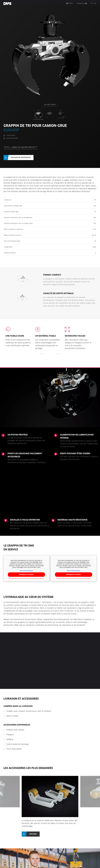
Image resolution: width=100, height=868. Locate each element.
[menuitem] (94, 3)
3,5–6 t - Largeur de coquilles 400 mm (21, 147)
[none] (94, 3)
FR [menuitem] (92, 3)
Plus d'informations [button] (26, 571)
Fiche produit (11, 135)
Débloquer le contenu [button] (26, 575)
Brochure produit (12, 138)
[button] (70, 3)
